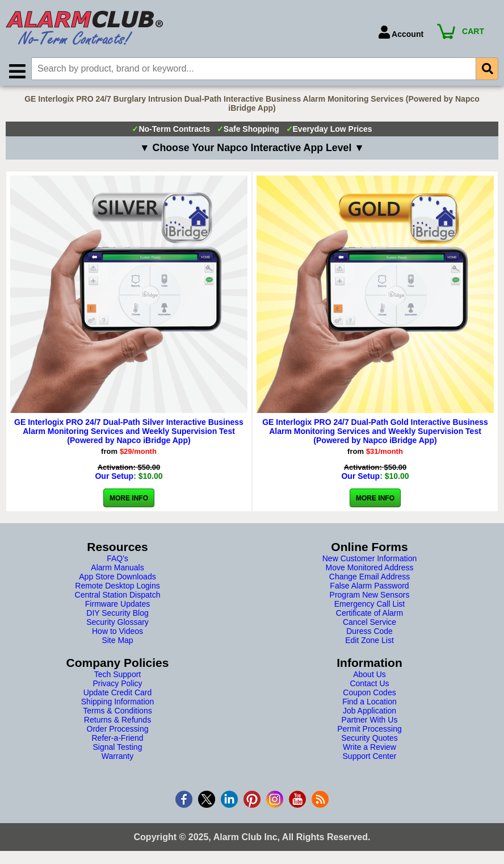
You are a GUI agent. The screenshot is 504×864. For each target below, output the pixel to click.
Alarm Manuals (117, 569)
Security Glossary (117, 624)
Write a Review (369, 749)
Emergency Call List (370, 606)
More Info (129, 500)
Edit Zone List (369, 642)
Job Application (369, 712)
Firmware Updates (117, 606)
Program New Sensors (370, 596)
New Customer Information (370, 560)
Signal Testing (118, 749)
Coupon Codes (369, 694)
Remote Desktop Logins (117, 587)
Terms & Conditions (117, 712)
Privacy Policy (117, 685)
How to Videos (117, 633)
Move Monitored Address (370, 569)
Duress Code (369, 633)
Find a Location (369, 703)
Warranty (117, 758)
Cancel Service (369, 624)
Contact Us (369, 685)
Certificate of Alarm (369, 615)
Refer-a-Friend (117, 740)
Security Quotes (369, 740)
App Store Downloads (117, 578)
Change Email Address (369, 578)
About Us (369, 676)
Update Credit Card (118, 694)
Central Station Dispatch (118, 596)
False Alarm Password (369, 587)
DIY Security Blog (117, 615)
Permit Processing (369, 731)
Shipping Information (117, 703)
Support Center (370, 758)
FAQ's (117, 560)
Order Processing (118, 731)
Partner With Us (370, 721)
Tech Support (118, 676)
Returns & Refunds (117, 721)
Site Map (117, 642)
